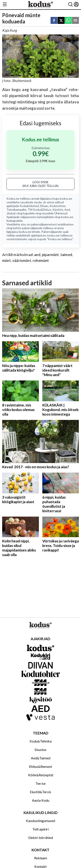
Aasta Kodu (41, 800)
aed (37, 255)
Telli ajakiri (40, 829)
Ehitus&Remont (40, 766)
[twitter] (61, 21)
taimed (66, 255)
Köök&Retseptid (41, 775)
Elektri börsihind (41, 838)
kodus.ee (66, 198)
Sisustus (40, 750)
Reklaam (41, 858)
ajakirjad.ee (39, 235)
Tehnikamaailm (16, 210)
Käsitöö (58, 210)
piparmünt (50, 255)
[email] (75, 21)
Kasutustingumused (40, 821)
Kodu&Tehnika (41, 741)
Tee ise (40, 783)
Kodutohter (57, 206)
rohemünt (41, 260)
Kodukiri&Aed (29, 206)
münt (6, 260)
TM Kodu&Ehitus (39, 210)
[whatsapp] (68, 21)
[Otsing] (70, 5)
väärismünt (22, 260)
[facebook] (54, 21)
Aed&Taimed (41, 758)
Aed (67, 210)
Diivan (44, 206)
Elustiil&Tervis (40, 792)
